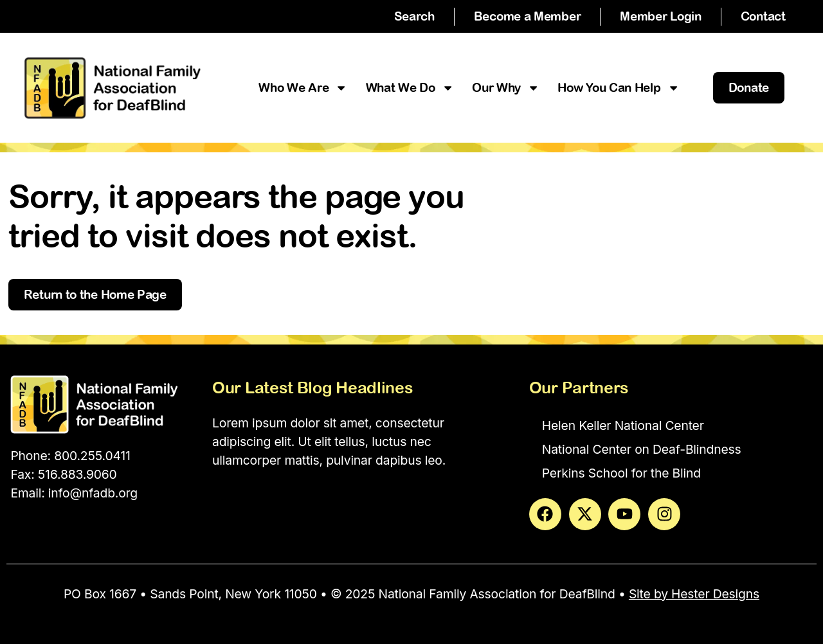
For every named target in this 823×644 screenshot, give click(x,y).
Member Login (660, 16)
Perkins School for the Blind (621, 473)
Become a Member (528, 16)
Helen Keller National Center (623, 425)
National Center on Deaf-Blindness (642, 449)
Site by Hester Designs (694, 594)
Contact (763, 16)
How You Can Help (619, 88)
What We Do (410, 88)
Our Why (506, 88)
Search (414, 16)
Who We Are (303, 88)
